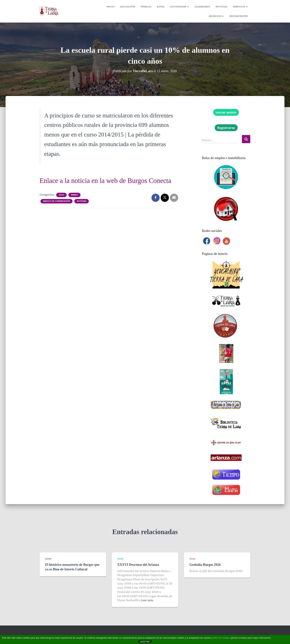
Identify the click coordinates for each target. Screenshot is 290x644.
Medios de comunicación (57, 201)
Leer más (147, 600)
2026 (48, 559)
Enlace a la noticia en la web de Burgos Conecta (106, 181)
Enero (74, 195)
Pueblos (146, 7)
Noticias (221, 7)
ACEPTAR (145, 642)
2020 (61, 195)
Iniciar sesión (238, 16)
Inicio (111, 7)
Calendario (202, 7)
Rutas (161, 7)
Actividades (179, 7)
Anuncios (216, 16)
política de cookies (221, 638)
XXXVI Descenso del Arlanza (138, 565)
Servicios (240, 7)
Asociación (128, 7)
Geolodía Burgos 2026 (205, 565)
